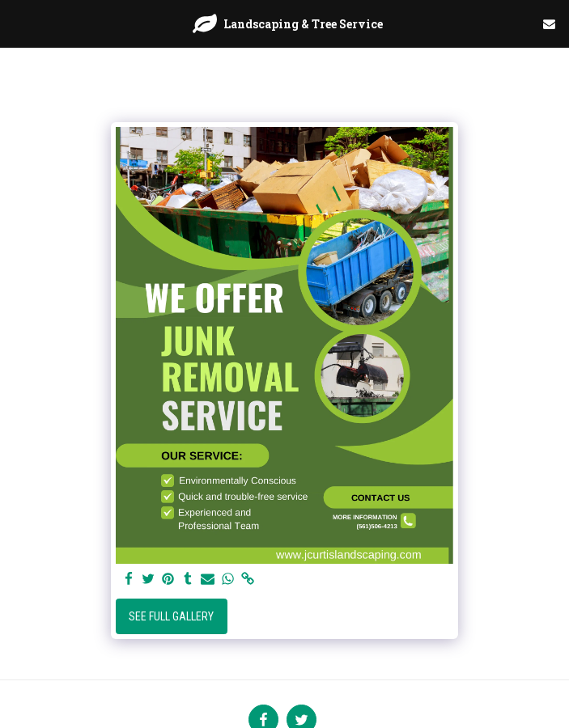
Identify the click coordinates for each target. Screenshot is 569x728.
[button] (18, 23)
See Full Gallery (171, 616)
